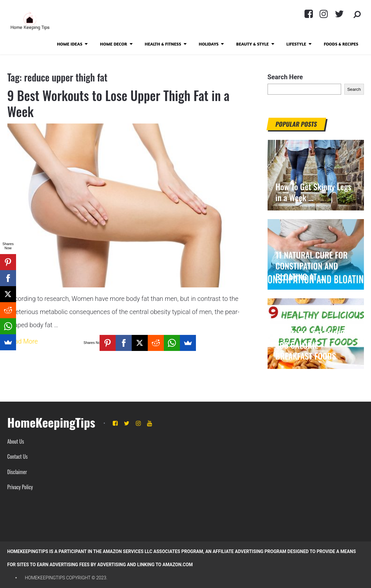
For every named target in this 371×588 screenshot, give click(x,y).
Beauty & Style (252, 44)
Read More (23, 341)
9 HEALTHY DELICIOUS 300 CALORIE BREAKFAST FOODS (311, 345)
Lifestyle (296, 44)
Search (354, 89)
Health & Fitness (163, 44)
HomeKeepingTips (51, 422)
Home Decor (113, 44)
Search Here (285, 77)
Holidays (209, 44)
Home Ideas (70, 44)
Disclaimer (17, 472)
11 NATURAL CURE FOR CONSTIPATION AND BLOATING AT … (312, 266)
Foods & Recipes (341, 44)
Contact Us (18, 456)
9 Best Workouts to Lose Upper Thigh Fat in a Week (119, 103)
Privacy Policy (20, 487)
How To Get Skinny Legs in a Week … (314, 192)
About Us (16, 441)
